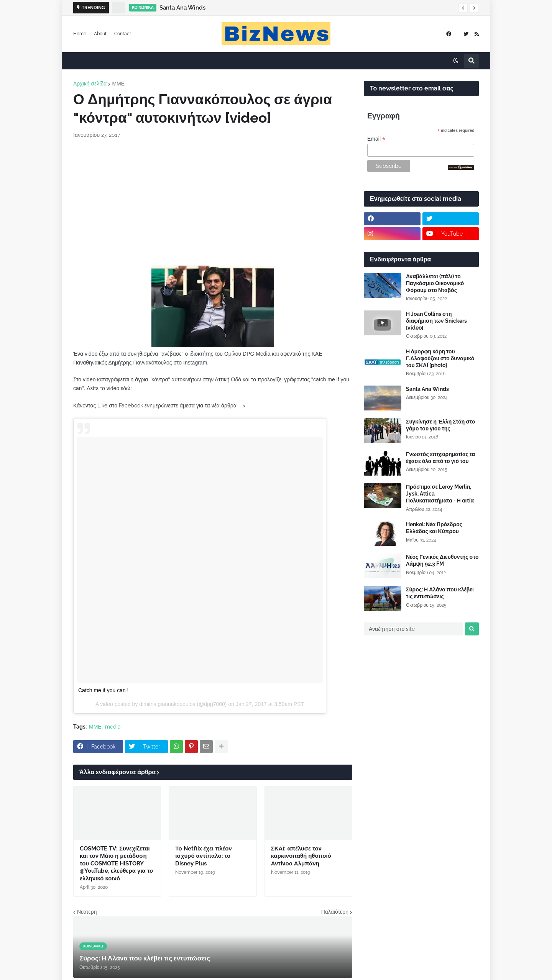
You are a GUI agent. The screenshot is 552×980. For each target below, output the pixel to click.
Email (376, 139)
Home (80, 34)
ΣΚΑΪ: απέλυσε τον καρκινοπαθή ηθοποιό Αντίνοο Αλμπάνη (301, 856)
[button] (463, 8)
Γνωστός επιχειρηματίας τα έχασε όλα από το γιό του (440, 458)
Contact (123, 34)
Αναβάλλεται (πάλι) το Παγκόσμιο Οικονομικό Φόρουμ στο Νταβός (435, 283)
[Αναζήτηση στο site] (413, 629)
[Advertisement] (213, 202)
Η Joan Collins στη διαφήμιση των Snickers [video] (436, 321)
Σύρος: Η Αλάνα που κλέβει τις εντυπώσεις (440, 593)
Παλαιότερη (335, 912)
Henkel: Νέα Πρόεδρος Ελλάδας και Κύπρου (434, 528)
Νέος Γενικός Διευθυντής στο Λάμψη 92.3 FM (442, 560)
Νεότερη (87, 912)
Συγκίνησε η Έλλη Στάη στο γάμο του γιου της (440, 425)
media (113, 727)
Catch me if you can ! (103, 690)
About (100, 34)
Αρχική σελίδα (90, 84)
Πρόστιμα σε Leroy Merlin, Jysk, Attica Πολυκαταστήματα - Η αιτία (440, 494)
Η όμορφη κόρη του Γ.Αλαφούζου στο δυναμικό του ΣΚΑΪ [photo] (440, 358)
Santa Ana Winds (182, 8)
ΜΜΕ (118, 84)
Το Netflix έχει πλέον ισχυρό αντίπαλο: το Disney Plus (203, 856)
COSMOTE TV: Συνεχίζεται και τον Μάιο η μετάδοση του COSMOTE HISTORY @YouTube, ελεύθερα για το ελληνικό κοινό (116, 863)
